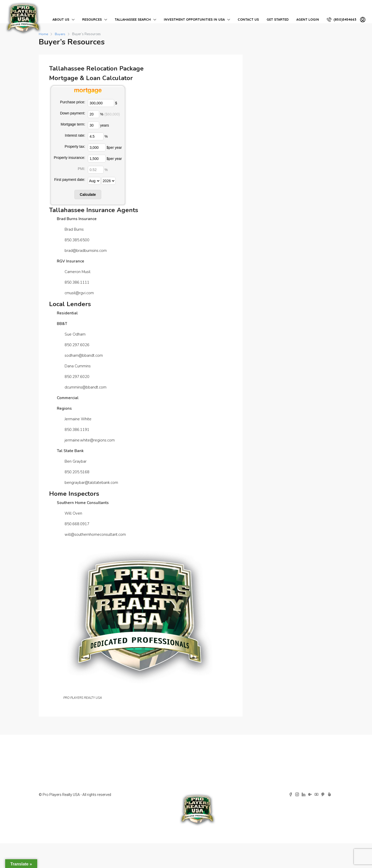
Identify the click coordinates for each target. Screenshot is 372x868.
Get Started (278, 19)
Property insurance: (69, 158)
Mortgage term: (73, 124)
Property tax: (75, 146)
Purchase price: (72, 102)
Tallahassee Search (133, 19)
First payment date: (70, 180)
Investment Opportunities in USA (194, 19)
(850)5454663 (342, 19)
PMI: (82, 169)
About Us (61, 19)
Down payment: (72, 113)
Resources (92, 19)
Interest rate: (75, 135)
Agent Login (308, 19)
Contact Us (248, 19)
